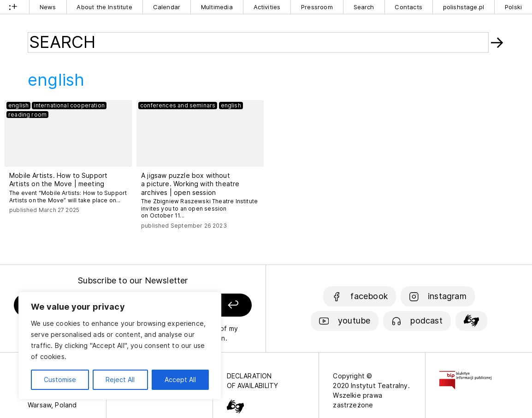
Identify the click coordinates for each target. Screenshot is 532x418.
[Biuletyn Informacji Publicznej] (465, 376)
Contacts (408, 7)
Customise (60, 380)
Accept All (180, 380)
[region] (120, 346)
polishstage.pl (464, 7)
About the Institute (104, 7)
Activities (267, 7)
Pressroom (317, 7)
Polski (513, 7)
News (48, 7)
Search (364, 7)
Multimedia (217, 7)
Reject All (120, 380)
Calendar (167, 7)
